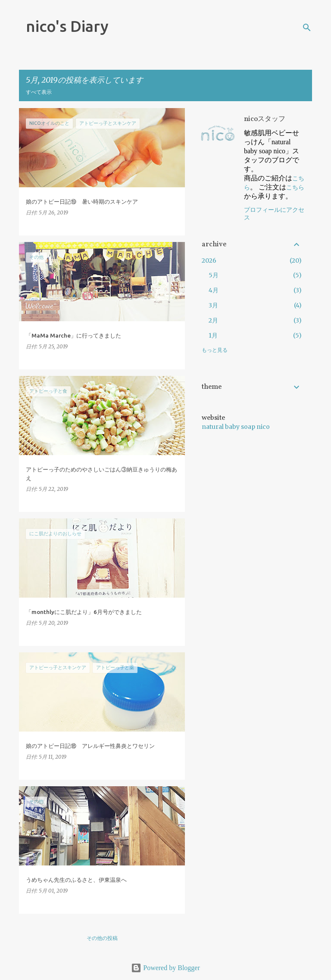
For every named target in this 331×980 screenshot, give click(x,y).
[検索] (307, 28)
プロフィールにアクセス (274, 214)
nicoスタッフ (265, 119)
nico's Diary (67, 26)
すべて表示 (39, 92)
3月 (213, 305)
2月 (213, 320)
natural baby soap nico (236, 427)
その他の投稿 (102, 938)
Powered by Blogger (165, 968)
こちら (295, 187)
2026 (209, 261)
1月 (213, 335)
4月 (214, 290)
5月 (214, 275)
